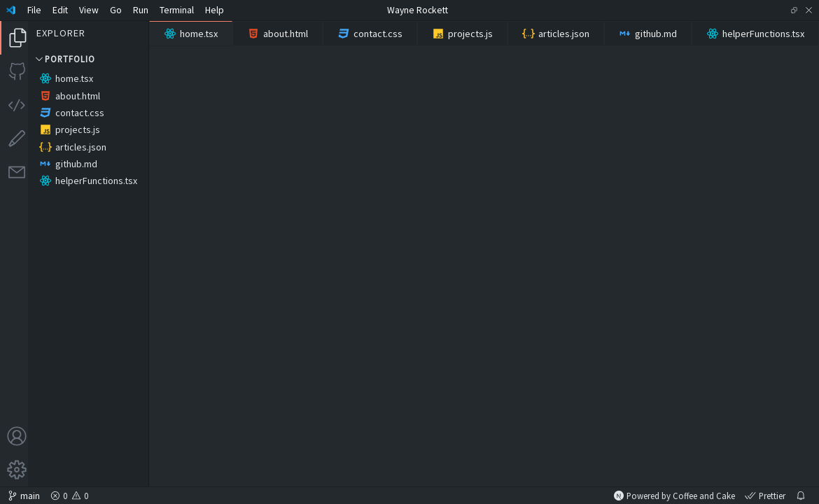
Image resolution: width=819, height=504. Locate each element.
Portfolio (64, 59)
